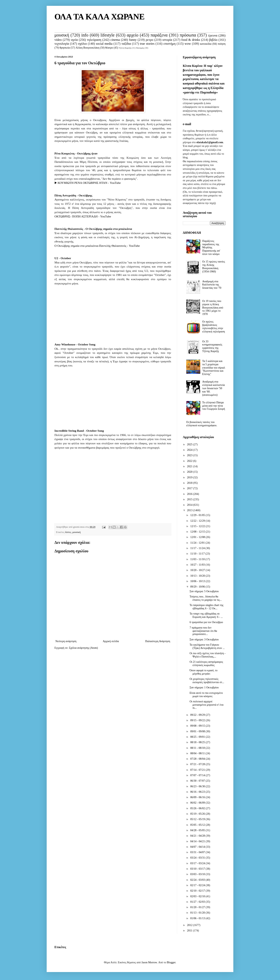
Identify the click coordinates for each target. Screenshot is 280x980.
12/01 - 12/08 (198, 537)
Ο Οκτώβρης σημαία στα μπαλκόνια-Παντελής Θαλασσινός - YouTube (97, 246)
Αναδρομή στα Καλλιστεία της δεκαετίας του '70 (212, 285)
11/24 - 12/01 (198, 543)
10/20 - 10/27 (198, 570)
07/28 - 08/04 (198, 759)
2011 (190, 931)
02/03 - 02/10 (198, 896)
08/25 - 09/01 (198, 737)
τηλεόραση (94, 40)
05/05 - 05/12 (198, 825)
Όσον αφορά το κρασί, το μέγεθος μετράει (203, 672)
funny (133, 40)
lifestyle (108, 35)
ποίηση (222, 44)
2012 (190, 925)
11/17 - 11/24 (198, 548)
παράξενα (159, 35)
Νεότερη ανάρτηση (66, 641)
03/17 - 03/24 (198, 863)
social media (104, 44)
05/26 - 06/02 (198, 808)
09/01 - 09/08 (198, 731)
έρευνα (213, 35)
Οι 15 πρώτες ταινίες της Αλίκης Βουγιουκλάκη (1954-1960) (214, 266)
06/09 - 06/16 (198, 797)
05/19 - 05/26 (198, 814)
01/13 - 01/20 (198, 913)
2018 (190, 483)
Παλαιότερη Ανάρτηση (158, 641)
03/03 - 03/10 (198, 874)
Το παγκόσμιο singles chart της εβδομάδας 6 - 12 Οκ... (206, 607)
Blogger (171, 962)
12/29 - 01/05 (198, 515)
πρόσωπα (188, 35)
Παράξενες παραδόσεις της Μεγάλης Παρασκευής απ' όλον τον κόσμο (211, 248)
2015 (190, 499)
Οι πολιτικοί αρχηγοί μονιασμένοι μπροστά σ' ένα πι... (206, 705)
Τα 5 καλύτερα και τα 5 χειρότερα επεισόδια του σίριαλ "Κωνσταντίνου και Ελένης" (214, 368)
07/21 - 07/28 (198, 764)
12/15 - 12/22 (198, 526)
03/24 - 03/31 (198, 858)
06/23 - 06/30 (198, 786)
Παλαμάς (140, 48)
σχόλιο (82, 44)
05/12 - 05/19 (198, 819)
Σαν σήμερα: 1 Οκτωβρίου (204, 687)
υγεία (74, 40)
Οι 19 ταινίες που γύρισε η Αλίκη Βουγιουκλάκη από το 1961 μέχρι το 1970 (213, 308)
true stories (147, 44)
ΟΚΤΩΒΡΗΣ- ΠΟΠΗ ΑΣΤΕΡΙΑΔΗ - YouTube (83, 216)
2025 (190, 444)
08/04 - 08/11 (198, 753)
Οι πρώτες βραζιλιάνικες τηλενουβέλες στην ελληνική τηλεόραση (213, 327)
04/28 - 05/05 (198, 830)
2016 (190, 494)
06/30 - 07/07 (198, 781)
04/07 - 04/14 (198, 847)
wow (188, 44)
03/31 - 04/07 (198, 852)
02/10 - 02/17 (198, 891)
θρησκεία (65, 48)
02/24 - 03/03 (198, 880)
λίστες (68, 532)
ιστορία (167, 40)
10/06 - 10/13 (198, 581)
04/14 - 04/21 (198, 841)
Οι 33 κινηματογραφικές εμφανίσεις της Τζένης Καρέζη (212, 346)
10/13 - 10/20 (198, 576)
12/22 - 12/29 (198, 521)
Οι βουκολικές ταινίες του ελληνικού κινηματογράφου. (202, 424)
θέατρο (109, 48)
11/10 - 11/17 (198, 554)
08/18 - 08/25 (198, 742)
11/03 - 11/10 (198, 559)
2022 (190, 461)
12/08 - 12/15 (198, 532)
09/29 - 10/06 (198, 587)
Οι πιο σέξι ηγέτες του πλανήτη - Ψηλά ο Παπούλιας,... (208, 655)
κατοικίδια (206, 44)
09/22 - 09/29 (198, 715)
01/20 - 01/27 (198, 907)
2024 (190, 450)
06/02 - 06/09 (198, 803)
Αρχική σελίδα (111, 641)
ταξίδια (126, 44)
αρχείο (133, 35)
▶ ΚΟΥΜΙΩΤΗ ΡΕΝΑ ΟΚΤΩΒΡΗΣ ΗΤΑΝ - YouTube (88, 183)
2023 (190, 455)
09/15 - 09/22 (198, 720)
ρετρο (149, 40)
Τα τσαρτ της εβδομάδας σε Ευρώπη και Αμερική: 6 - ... (206, 615)
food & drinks (191, 40)
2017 (190, 488)
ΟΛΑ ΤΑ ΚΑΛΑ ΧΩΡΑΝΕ (100, 17)
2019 (190, 477)
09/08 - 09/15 (198, 726)
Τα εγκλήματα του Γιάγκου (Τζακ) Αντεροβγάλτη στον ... (207, 646)
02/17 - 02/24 (198, 885)
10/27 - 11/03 (198, 565)
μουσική (62, 35)
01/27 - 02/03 (198, 902)
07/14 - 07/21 (198, 770)
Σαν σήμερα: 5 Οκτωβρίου (204, 591)
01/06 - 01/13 (198, 918)
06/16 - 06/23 (198, 792)
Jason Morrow (149, 962)
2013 (190, 510)
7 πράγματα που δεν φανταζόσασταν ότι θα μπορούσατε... (203, 631)
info (85, 35)
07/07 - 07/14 (198, 775)
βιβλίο (213, 40)
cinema (115, 40)
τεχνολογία (62, 44)
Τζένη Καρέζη (125, 48)
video (58, 40)
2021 (190, 466)
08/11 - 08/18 (198, 748)
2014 (190, 505)
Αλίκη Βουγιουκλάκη (88, 48)
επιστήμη (170, 44)
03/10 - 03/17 (198, 869)
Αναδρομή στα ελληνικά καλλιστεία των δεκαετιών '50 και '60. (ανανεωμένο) (213, 388)
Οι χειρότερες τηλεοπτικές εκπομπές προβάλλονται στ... (207, 681)
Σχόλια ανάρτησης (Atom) (83, 648)
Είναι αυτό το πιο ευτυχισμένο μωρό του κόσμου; (206, 695)
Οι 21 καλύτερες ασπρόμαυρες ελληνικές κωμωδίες (206, 664)
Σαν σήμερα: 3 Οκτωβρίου (204, 640)
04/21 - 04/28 (198, 836)
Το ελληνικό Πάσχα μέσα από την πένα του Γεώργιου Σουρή (214, 406)
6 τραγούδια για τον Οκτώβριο (206, 622)
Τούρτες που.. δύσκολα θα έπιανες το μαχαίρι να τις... (206, 598)
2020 (190, 472)
